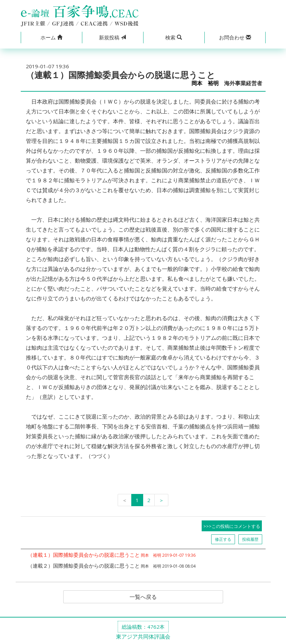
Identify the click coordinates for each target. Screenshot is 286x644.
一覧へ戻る (143, 597)
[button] (51, 38)
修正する (223, 539)
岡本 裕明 (205, 83)
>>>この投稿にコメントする (232, 526)
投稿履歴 (250, 539)
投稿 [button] (112, 37)
